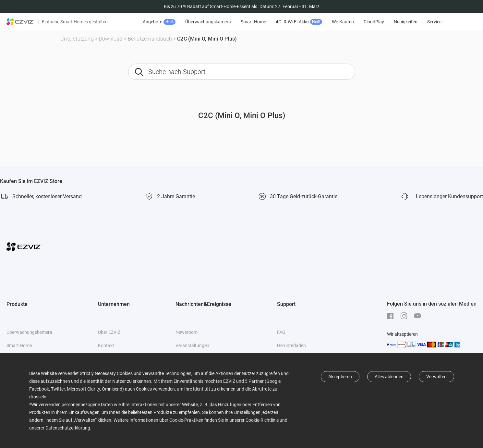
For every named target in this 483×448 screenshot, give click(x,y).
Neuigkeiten (406, 22)
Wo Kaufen (343, 22)
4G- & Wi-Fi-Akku (299, 22)
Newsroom (187, 332)
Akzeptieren (340, 377)
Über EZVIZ (109, 332)
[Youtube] (419, 316)
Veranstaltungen (192, 345)
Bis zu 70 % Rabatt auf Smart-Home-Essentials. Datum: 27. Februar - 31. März (242, 6)
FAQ (281, 332)
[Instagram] (405, 316)
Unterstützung (77, 39)
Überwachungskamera (208, 22)
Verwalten (436, 377)
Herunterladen (291, 345)
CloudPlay (374, 22)
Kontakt (106, 345)
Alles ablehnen (389, 377)
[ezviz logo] (20, 22)
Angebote (159, 22)
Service (434, 22)
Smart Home (253, 22)
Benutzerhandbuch (150, 39)
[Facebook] (392, 316)
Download (111, 39)
